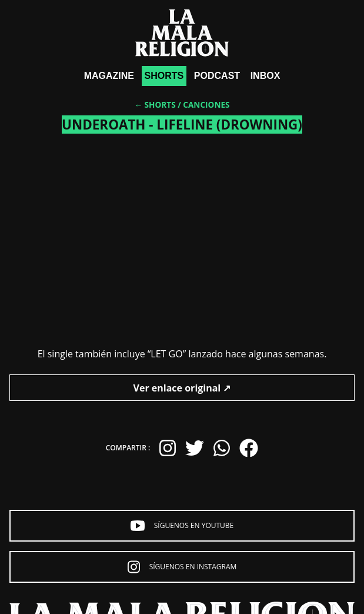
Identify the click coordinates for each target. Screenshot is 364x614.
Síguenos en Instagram (182, 567)
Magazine (109, 76)
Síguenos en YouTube (182, 526)
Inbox (266, 76)
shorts (164, 76)
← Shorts (155, 104)
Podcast (217, 76)
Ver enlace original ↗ (182, 388)
